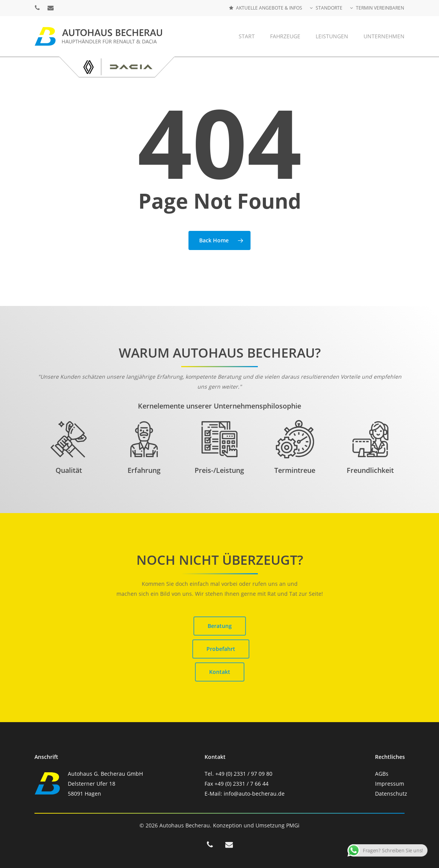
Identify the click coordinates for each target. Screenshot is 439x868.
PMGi (293, 825)
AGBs (382, 774)
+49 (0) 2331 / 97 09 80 (244, 774)
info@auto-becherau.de (254, 794)
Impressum (390, 784)
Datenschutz (391, 794)
